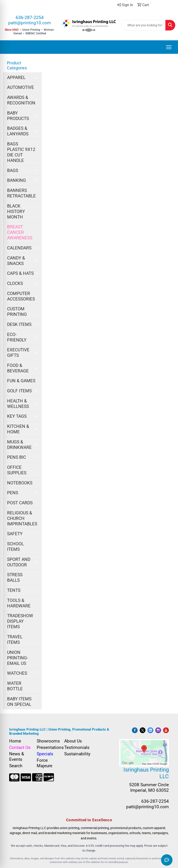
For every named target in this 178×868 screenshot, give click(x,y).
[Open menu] (169, 47)
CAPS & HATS (20, 273)
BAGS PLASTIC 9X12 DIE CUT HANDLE (21, 152)
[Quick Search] (143, 25)
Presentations (48, 748)
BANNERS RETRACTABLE (21, 193)
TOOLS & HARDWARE (19, 603)
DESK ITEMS (19, 325)
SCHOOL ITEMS (15, 547)
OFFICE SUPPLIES (17, 470)
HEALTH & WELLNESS (18, 404)
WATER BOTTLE (15, 686)
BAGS (13, 171)
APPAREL (16, 78)
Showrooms (48, 741)
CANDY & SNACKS (16, 261)
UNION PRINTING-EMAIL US (18, 658)
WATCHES (17, 673)
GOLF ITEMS (19, 391)
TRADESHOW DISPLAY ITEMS (20, 621)
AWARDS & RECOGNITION (21, 100)
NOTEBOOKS (20, 483)
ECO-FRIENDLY (17, 337)
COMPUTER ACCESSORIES (21, 296)
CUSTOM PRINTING (17, 312)
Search (16, 766)
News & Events (17, 757)
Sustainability (75, 754)
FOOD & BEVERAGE (18, 368)
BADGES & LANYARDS (18, 131)
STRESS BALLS (15, 578)
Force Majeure (44, 763)
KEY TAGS (17, 416)
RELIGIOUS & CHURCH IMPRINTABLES (22, 519)
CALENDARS (19, 248)
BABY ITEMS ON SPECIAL (19, 702)
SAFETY (15, 534)
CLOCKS (15, 284)
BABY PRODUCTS (18, 116)
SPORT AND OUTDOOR (19, 562)
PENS (13, 493)
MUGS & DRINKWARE (19, 445)
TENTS (14, 590)
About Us (73, 741)
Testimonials (75, 748)
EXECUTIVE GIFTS (18, 353)
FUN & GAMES (21, 381)
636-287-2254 (30, 17)
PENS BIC (17, 457)
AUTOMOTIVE (21, 87)
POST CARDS (20, 503)
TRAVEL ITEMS (15, 640)
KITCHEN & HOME (18, 429)
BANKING (17, 180)
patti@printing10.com (30, 23)
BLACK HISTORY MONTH (16, 212)
